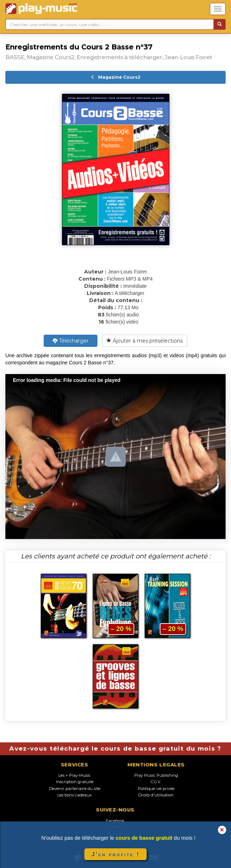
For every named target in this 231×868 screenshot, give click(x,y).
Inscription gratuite (75, 782)
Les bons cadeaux (74, 795)
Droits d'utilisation (156, 795)
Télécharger (71, 341)
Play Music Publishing (156, 775)
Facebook (115, 821)
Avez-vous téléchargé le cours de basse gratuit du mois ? (115, 748)
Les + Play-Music (74, 775)
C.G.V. (156, 782)
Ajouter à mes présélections (145, 341)
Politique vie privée (156, 789)
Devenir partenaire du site (75, 789)
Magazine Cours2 (115, 77)
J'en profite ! (115, 854)
